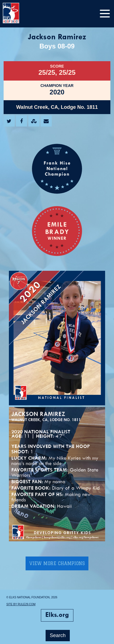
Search (58, 635)
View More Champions (57, 563)
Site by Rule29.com (21, 604)
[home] (17, 14)
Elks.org (57, 615)
